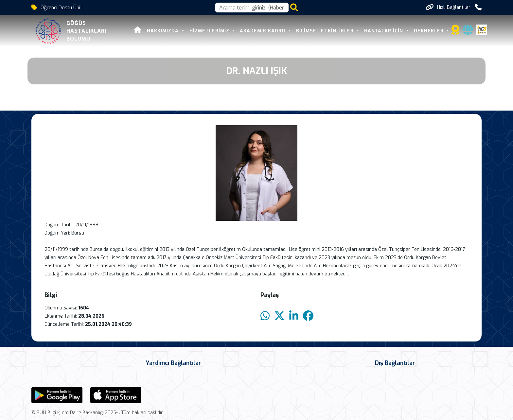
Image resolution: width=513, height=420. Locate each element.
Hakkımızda (154, 31)
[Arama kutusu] (252, 8)
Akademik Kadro (254, 31)
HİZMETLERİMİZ (201, 31)
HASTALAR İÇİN (375, 31)
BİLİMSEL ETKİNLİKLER (316, 31)
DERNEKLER (420, 31)
